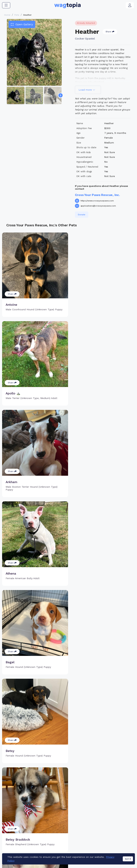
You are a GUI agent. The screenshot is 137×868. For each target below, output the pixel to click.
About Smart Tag (89, 818)
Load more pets (69, 762)
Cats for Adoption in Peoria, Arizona (79, 844)
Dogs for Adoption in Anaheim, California (76, 850)
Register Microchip (60, 817)
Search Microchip (59, 823)
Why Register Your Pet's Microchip (59, 809)
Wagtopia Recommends (117, 826)
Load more (87, 90)
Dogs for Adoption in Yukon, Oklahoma (25, 850)
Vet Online (115, 813)
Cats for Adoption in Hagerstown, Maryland (28, 844)
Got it (128, 860)
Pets (17, 15)
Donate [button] (82, 215)
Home (7, 15)
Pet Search (116, 807)
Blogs (112, 818)
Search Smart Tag (90, 813)
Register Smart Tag (91, 807)
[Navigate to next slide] (60, 95)
